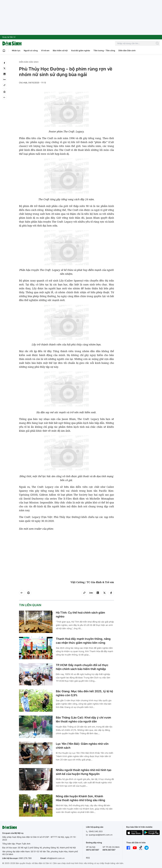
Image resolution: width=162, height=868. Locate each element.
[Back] (4, 97)
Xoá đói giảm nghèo (81, 50)
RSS (88, 858)
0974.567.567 (109, 850)
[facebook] (4, 63)
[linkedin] (4, 74)
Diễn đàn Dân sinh (127, 50)
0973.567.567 (93, 850)
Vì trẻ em (45, 50)
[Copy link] (4, 85)
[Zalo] (4, 80)
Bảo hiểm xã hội (60, 50)
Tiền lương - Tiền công (104, 50)
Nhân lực (16, 50)
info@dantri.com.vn (56, 858)
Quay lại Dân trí (9, 37)
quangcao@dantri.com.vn (101, 835)
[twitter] (4, 68)
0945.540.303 (96, 831)
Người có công (31, 50)
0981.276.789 (25, 858)
